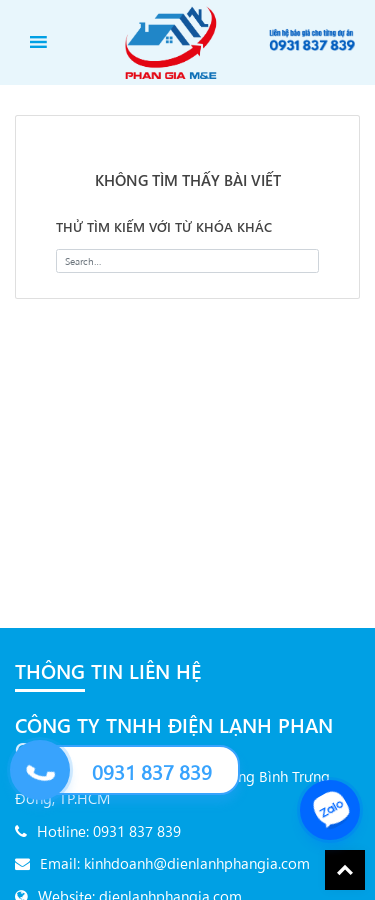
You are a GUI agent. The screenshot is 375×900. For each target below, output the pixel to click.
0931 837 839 (152, 771)
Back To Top (345, 870)
